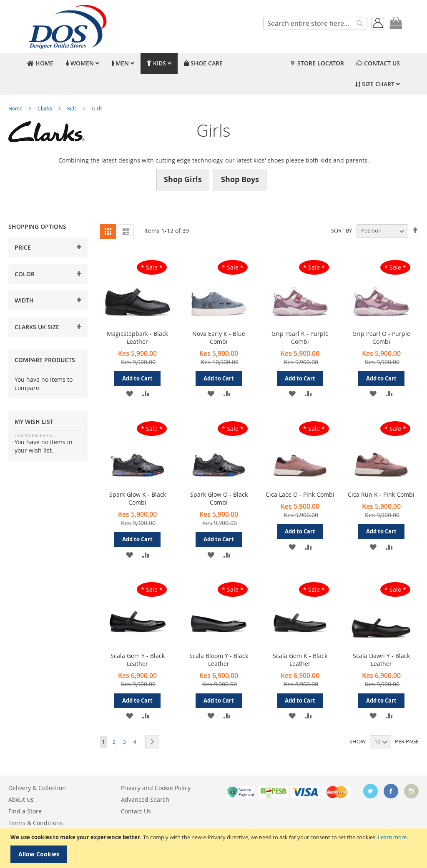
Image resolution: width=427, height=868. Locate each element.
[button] (129, 393)
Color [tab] (25, 274)
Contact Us (136, 811)
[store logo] (67, 26)
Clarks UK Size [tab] (37, 327)
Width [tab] (24, 300)
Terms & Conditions (36, 823)
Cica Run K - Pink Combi (381, 494)
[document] (215, 848)
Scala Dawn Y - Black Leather (381, 660)
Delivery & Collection (37, 788)
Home (16, 108)
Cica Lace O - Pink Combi (300, 494)
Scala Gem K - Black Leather (300, 660)
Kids (73, 108)
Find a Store (25, 811)
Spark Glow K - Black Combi (138, 498)
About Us (21, 799)
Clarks (45, 108)
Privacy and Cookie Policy (156, 788)
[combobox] (315, 23)
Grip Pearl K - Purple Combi (300, 338)
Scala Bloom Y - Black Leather (219, 660)
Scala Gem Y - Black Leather (138, 660)
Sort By (342, 230)
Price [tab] (23, 247)
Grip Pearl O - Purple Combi (381, 338)
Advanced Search (145, 799)
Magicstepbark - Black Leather (137, 338)
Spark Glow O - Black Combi (219, 498)
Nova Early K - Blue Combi (219, 338)
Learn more (392, 837)
